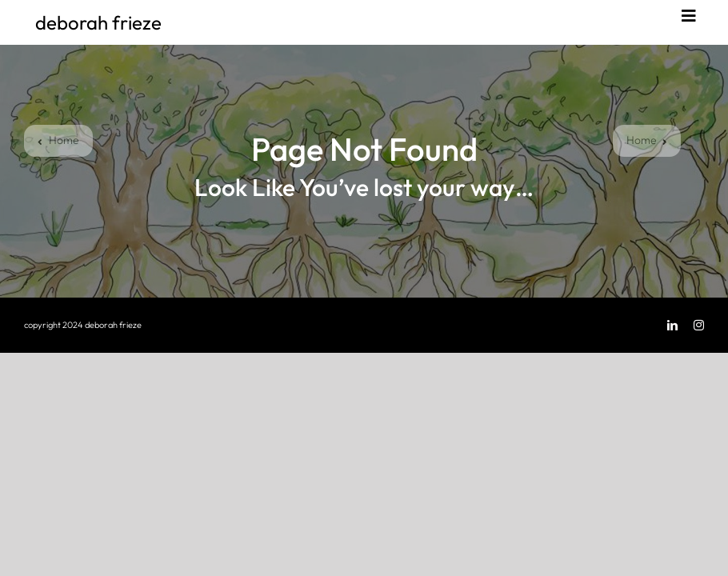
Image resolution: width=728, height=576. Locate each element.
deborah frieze (98, 22)
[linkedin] (672, 325)
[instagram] (699, 325)
